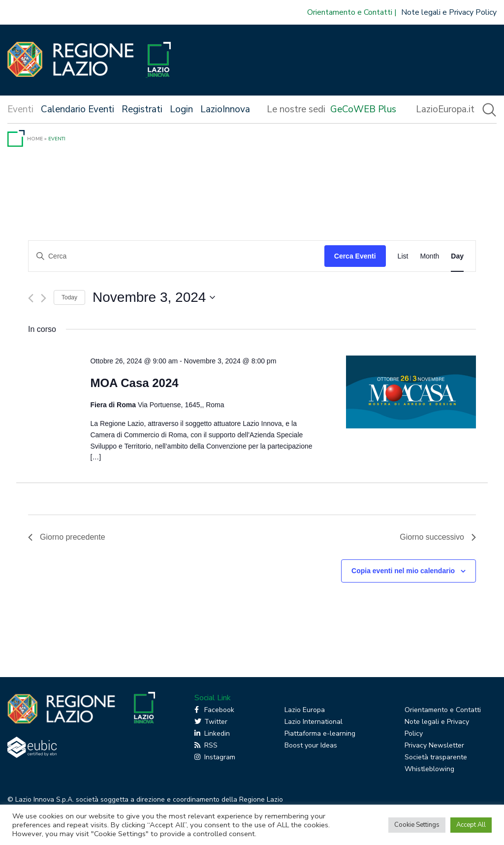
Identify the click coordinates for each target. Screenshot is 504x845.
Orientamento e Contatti (350, 12)
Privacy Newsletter (434, 745)
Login (181, 109)
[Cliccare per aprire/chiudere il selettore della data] (154, 297)
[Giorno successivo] (44, 298)
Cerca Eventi (355, 256)
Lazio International (314, 722)
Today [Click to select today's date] (69, 297)
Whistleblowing (429, 769)
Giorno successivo (438, 537)
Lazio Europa (305, 710)
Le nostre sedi (296, 109)
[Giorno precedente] (31, 298)
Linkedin (212, 733)
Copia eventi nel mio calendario (403, 571)
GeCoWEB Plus (363, 109)
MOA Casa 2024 (134, 383)
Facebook (214, 710)
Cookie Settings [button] (417, 825)
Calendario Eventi (78, 109)
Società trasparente (436, 757)
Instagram (215, 757)
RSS (206, 745)
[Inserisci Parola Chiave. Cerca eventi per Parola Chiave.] (176, 256)
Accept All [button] (471, 825)
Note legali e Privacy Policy (449, 12)
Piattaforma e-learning (320, 733)
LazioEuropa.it (445, 109)
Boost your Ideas (311, 745)
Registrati (142, 109)
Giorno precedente (67, 537)
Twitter (211, 722)
